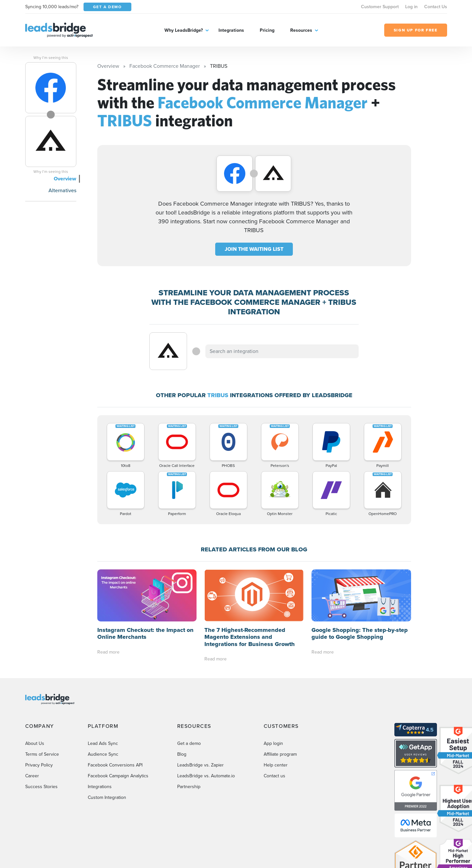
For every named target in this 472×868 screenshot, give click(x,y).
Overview (65, 179)
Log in (411, 7)
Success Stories (41, 787)
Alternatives (62, 190)
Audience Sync (103, 754)
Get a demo (189, 743)
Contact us (274, 776)
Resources (301, 30)
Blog (182, 754)
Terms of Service (42, 754)
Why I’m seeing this (51, 58)
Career (32, 776)
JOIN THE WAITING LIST (254, 249)
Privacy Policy (39, 765)
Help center (276, 765)
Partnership (189, 787)
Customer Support (380, 7)
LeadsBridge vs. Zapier (200, 765)
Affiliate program (280, 754)
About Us (35, 743)
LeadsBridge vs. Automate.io (206, 776)
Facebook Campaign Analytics (118, 776)
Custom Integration (107, 797)
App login (273, 743)
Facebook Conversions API (115, 765)
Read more (108, 652)
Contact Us (436, 7)
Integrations (231, 30)
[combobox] (282, 351)
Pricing (267, 30)
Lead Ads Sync (103, 743)
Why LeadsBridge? (184, 30)
